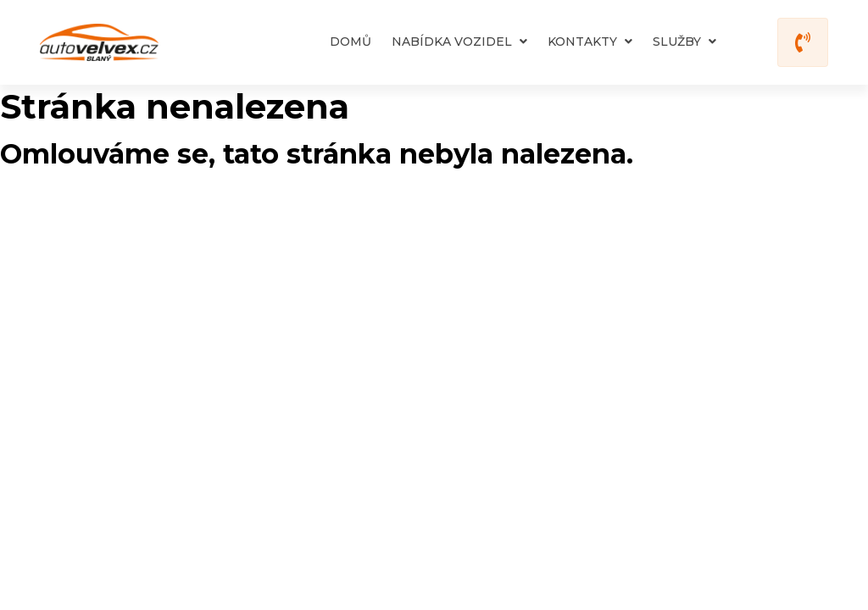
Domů (351, 42)
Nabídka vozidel (459, 42)
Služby (684, 42)
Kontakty (590, 42)
